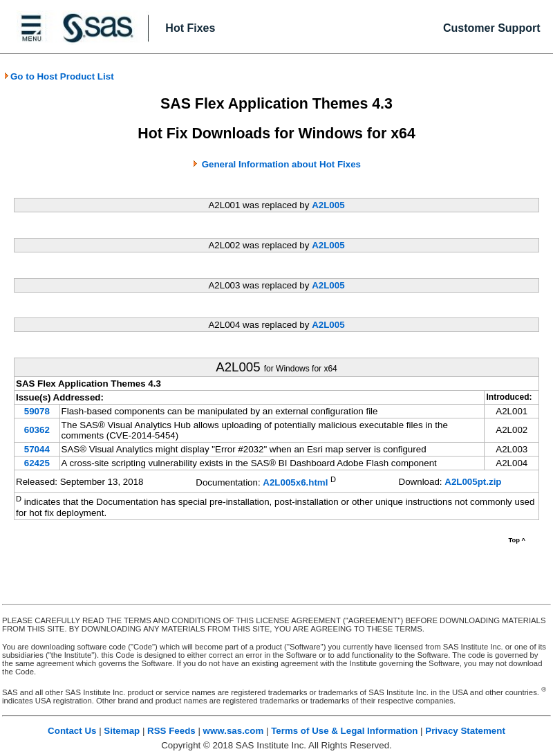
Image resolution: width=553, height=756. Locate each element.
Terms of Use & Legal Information (344, 731)
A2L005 (328, 205)
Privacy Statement (465, 731)
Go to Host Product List (59, 76)
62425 (37, 463)
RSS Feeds (171, 731)
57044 (37, 449)
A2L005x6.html (295, 482)
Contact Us (72, 731)
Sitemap (122, 731)
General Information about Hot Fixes (281, 164)
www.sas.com (234, 731)
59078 (37, 411)
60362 (37, 430)
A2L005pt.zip (473, 482)
